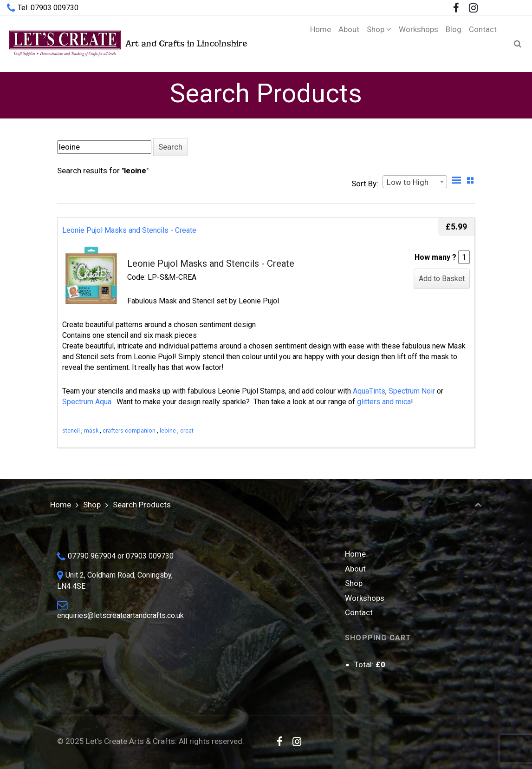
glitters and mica (384, 402)
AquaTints (369, 391)
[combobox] (415, 182)
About (355, 569)
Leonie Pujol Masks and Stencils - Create (129, 230)
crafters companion (129, 431)
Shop (92, 505)
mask (91, 431)
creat (187, 431)
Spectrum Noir (412, 391)
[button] (170, 147)
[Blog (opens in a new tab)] (454, 44)
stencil (71, 431)
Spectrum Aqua (87, 402)
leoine (168, 431)
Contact (359, 612)
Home (61, 505)
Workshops (365, 598)
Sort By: (365, 184)
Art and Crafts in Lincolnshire (127, 43)
